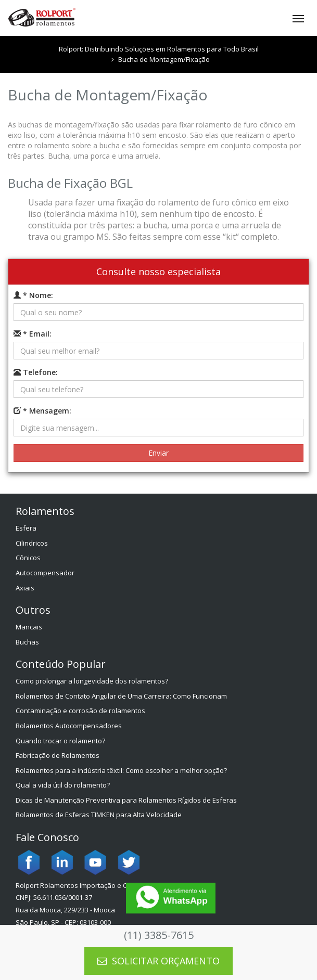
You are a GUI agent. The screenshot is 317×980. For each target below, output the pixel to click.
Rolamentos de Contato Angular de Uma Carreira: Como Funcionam (121, 696)
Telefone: (36, 372)
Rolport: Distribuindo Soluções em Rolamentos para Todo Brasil (159, 49)
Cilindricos (32, 543)
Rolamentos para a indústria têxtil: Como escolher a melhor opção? (121, 770)
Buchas (27, 642)
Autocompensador (45, 573)
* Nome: (33, 295)
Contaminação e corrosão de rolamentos (80, 711)
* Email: (33, 334)
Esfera (26, 528)
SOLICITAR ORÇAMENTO (158, 961)
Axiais (25, 588)
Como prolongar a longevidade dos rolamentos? (92, 681)
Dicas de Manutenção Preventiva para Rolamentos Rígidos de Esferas (126, 800)
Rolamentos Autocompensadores (69, 726)
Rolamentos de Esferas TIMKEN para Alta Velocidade (99, 815)
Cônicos (28, 558)
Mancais (29, 627)
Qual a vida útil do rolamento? (63, 785)
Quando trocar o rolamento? (60, 741)
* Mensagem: (42, 411)
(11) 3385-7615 (159, 935)
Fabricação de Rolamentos (58, 755)
